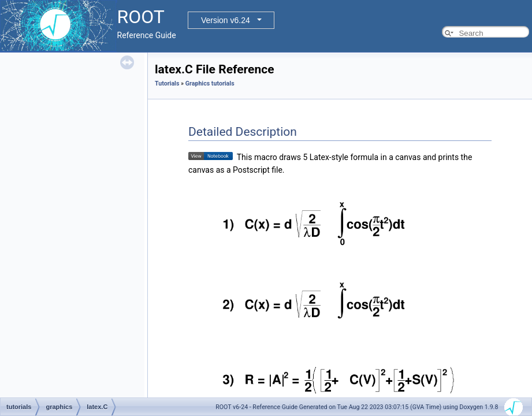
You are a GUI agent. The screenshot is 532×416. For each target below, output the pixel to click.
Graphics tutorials (210, 83)
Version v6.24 (226, 20)
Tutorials (167, 83)
